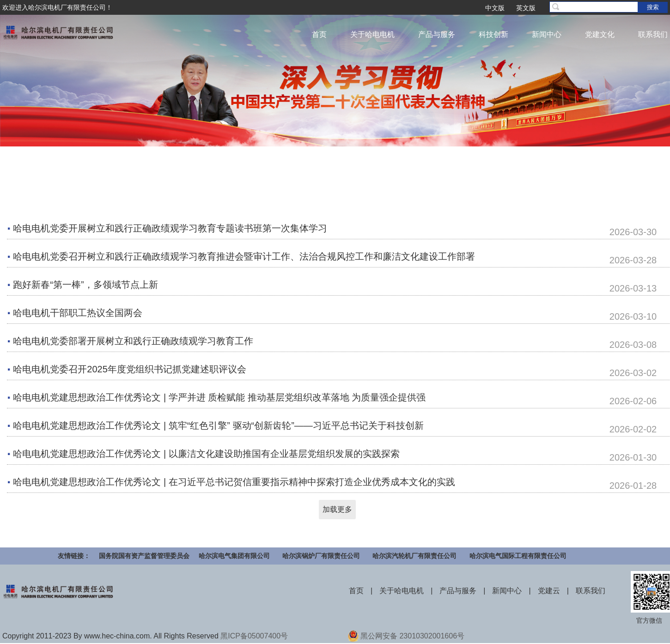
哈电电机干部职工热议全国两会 (78, 313)
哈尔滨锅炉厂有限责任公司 (321, 556)
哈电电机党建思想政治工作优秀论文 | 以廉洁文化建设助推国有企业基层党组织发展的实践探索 (206, 454)
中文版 (495, 8)
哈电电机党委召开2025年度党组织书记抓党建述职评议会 (130, 369)
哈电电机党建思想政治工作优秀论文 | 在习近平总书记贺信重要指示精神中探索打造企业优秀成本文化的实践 (234, 482)
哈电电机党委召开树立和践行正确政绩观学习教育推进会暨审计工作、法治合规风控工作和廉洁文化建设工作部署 (244, 256)
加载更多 (337, 509)
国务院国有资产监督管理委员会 (144, 556)
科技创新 (493, 34)
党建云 (549, 591)
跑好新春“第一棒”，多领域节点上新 (85, 285)
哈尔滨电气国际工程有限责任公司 (518, 556)
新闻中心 (547, 34)
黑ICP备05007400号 (254, 636)
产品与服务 (437, 34)
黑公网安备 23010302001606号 (412, 636)
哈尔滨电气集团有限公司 (234, 556)
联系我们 (653, 34)
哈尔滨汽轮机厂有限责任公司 (414, 556)
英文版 (526, 8)
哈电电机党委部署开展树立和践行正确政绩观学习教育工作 (133, 341)
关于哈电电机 (372, 34)
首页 (319, 34)
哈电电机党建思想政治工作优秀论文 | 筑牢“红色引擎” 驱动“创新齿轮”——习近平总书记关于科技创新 (218, 425)
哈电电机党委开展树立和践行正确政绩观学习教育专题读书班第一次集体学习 (170, 228)
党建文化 (600, 34)
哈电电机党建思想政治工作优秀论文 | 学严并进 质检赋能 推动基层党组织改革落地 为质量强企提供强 (219, 397)
